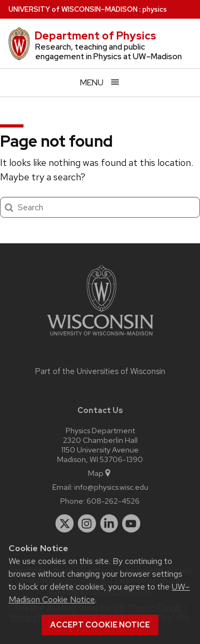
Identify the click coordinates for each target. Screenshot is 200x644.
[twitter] (65, 523)
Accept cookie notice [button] (100, 625)
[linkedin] (109, 523)
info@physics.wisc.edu (111, 487)
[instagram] (87, 523)
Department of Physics (95, 36)
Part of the (100, 371)
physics (155, 9)
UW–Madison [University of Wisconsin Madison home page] (73, 9)
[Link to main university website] (100, 337)
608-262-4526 (113, 501)
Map (100, 473)
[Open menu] (100, 82)
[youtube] (131, 523)
